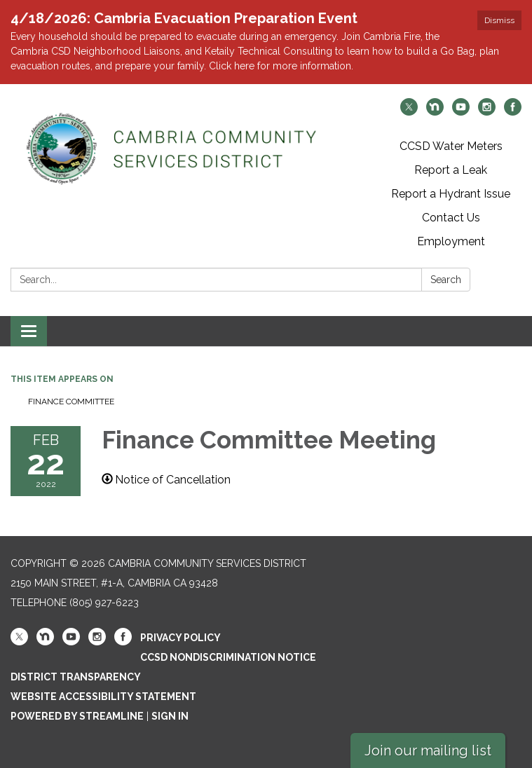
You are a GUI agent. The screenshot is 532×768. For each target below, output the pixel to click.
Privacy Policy (180, 638)
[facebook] (513, 112)
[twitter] (409, 112)
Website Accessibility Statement (103, 697)
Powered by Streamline (77, 716)
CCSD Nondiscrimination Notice (228, 657)
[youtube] (461, 112)
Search (446, 280)
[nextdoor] (435, 112)
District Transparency (76, 677)
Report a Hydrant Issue (451, 194)
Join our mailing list (428, 750)
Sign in (170, 716)
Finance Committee (71, 402)
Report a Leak (451, 170)
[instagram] (487, 112)
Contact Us (451, 218)
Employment (451, 241)
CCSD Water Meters (451, 146)
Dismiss (499, 20)
